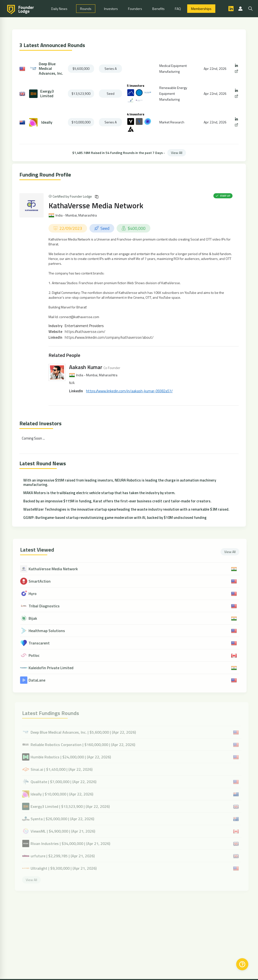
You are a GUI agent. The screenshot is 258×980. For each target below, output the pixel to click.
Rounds (86, 9)
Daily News (59, 9)
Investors (111, 9)
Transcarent (43, 643)
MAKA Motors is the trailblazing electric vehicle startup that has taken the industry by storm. (99, 493)
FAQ (178, 9)
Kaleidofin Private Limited (54, 668)
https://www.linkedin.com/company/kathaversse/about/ (109, 337)
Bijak (36, 618)
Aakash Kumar (86, 367)
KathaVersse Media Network (96, 205)
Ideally (47, 122)
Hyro (36, 594)
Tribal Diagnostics (48, 606)
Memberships (201, 9)
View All (177, 153)
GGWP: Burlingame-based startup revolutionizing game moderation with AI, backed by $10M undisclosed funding (115, 518)
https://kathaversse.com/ (85, 332)
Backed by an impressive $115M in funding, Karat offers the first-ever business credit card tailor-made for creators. (117, 501)
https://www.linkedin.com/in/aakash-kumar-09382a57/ (129, 391)
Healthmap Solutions (50, 631)
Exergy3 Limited (47, 94)
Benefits (158, 9)
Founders (135, 9)
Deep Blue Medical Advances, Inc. (51, 69)
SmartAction (43, 581)
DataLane (40, 680)
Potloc (37, 655)
